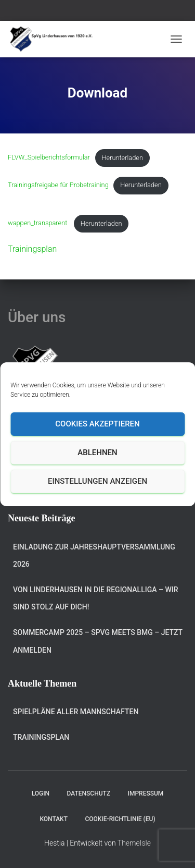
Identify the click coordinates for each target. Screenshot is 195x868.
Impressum (146, 793)
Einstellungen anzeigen (97, 481)
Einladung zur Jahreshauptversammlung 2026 (94, 556)
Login (41, 793)
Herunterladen (122, 158)
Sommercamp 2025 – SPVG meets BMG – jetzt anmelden (98, 641)
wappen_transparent (38, 223)
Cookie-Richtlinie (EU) (120, 819)
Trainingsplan (32, 249)
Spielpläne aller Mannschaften (76, 712)
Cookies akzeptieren (97, 424)
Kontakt (54, 819)
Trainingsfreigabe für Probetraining (58, 185)
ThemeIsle (134, 843)
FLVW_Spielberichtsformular (49, 158)
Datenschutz (89, 793)
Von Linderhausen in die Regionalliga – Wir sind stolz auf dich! (96, 598)
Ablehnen (97, 453)
